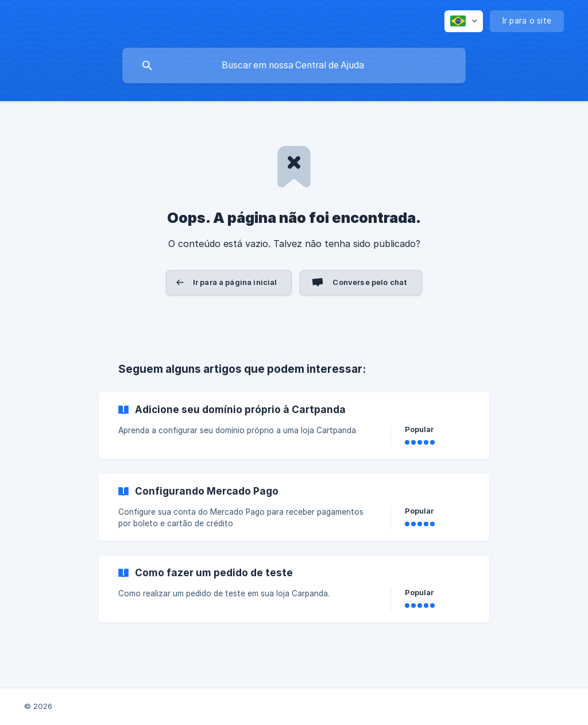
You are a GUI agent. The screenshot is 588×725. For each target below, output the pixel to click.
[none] (464, 21)
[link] (294, 426)
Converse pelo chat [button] (370, 282)
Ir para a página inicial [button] (235, 282)
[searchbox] (294, 65)
